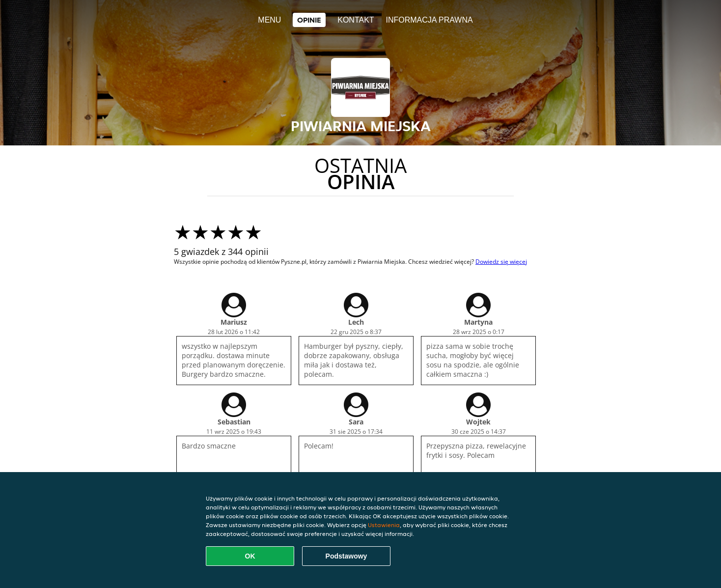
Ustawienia (384, 525)
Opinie (309, 20)
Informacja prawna (429, 20)
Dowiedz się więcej (501, 262)
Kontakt (356, 20)
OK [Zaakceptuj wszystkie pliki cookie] (250, 556)
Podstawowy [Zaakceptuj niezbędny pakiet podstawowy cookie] (347, 556)
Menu (269, 20)
